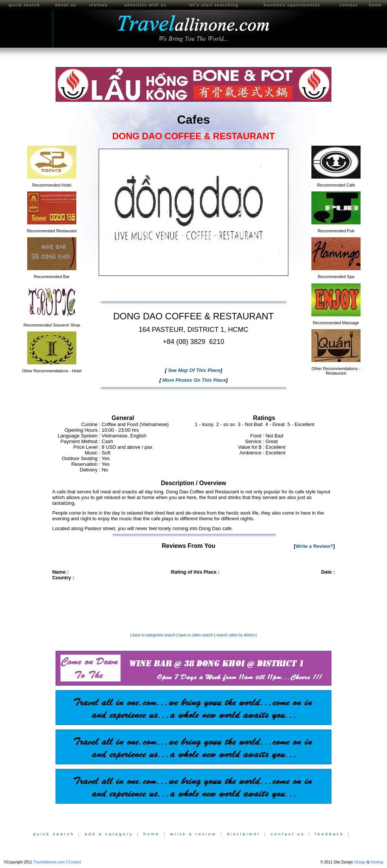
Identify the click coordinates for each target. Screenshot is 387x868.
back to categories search (154, 635)
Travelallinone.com (49, 862)
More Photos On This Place (193, 380)
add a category (109, 834)
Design (360, 862)
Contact (74, 862)
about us (65, 5)
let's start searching (214, 5)
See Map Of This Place (193, 370)
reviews (98, 5)
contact (348, 5)
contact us (288, 834)
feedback (329, 834)
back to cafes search (196, 635)
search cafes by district (235, 635)
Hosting (377, 862)
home (375, 5)
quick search (24, 5)
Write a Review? (314, 546)
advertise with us (145, 5)
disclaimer (244, 834)
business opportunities (292, 5)
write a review (193, 834)
